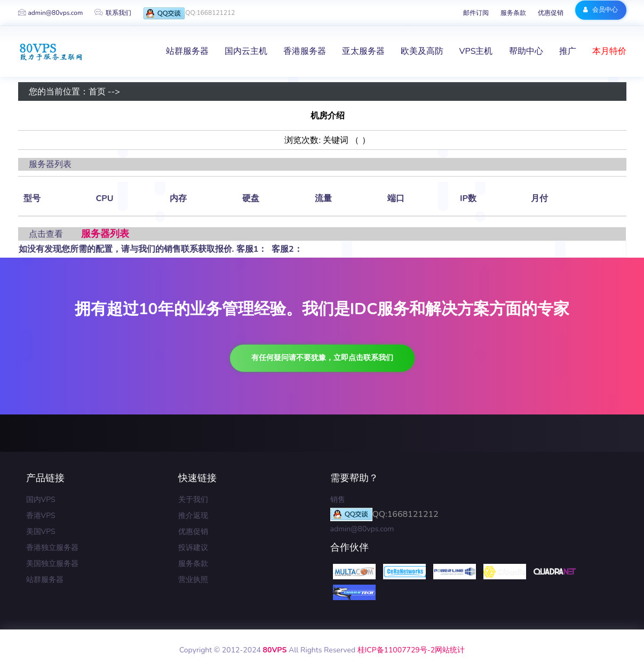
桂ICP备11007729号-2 (396, 650)
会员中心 (601, 10)
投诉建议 (193, 548)
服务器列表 (105, 234)
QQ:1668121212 (189, 14)
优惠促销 (551, 13)
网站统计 (450, 650)
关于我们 (193, 500)
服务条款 (513, 13)
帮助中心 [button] (526, 51)
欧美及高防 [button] (422, 51)
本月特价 (609, 51)
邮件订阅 (476, 13)
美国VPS (41, 532)
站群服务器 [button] (187, 51)
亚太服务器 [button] (363, 51)
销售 (338, 500)
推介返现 (193, 516)
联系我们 (113, 13)
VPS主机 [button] (476, 51)
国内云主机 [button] (246, 51)
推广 (568, 51)
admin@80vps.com (51, 13)
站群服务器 (45, 580)
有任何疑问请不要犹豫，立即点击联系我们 (322, 358)
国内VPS (41, 500)
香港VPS (41, 516)
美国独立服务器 (52, 564)
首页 (97, 92)
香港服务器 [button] (305, 51)
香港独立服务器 (52, 548)
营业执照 (193, 580)
